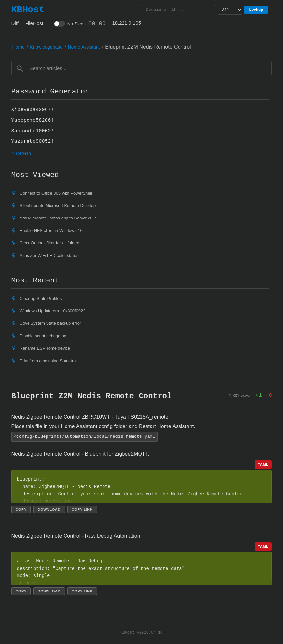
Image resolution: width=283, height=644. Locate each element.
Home (19, 47)
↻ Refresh (21, 153)
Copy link (82, 509)
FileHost (34, 23)
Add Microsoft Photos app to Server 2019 (59, 218)
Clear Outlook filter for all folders (50, 243)
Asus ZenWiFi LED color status (49, 255)
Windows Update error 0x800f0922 (53, 311)
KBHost (28, 10)
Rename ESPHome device (45, 348)
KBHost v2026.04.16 (141, 632)
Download (49, 509)
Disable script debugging (43, 336)
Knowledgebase (46, 47)
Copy (21, 509)
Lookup (256, 10)
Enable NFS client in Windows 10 (51, 230)
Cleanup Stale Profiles (41, 298)
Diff (15, 23)
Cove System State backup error (50, 323)
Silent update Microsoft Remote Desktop (58, 206)
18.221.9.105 (127, 23)
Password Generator (50, 92)
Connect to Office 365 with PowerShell (56, 193)
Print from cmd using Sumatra (48, 361)
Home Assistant (84, 47)
